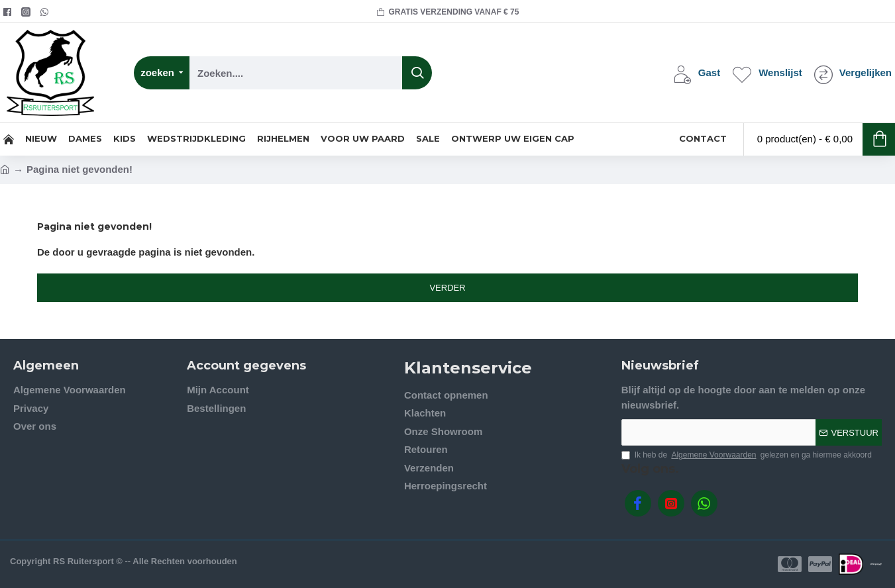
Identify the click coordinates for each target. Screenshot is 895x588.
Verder (447, 288)
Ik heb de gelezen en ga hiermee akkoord (747, 455)
